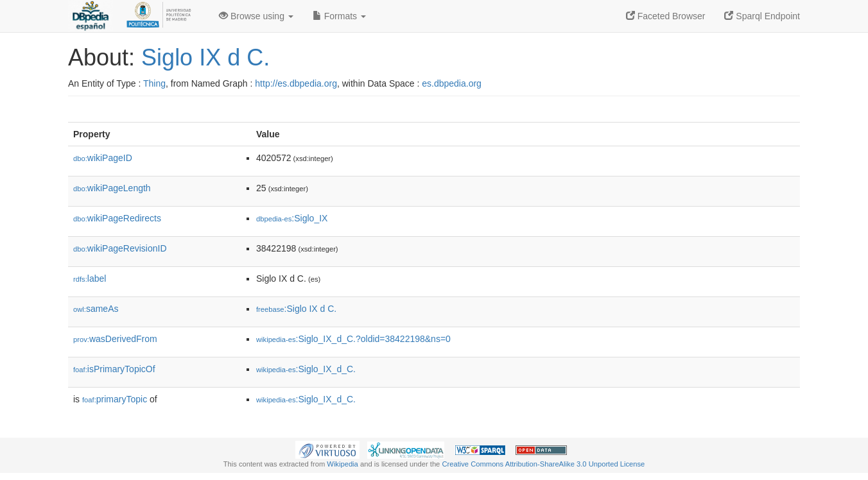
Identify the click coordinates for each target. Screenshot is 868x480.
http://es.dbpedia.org (296, 83)
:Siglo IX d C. (296, 309)
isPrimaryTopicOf (114, 369)
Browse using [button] (256, 16)
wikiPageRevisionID (120, 248)
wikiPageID (103, 158)
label (90, 279)
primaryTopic (115, 399)
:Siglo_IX (292, 218)
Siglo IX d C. (205, 57)
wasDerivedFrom (115, 339)
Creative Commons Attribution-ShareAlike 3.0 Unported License (543, 464)
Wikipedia (343, 464)
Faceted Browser (666, 16)
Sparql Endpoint (762, 16)
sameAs (96, 309)
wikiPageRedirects (117, 218)
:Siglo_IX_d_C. (306, 369)
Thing (154, 83)
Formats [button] (339, 16)
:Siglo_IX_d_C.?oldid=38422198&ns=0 (353, 339)
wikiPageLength (112, 188)
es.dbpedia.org (452, 83)
